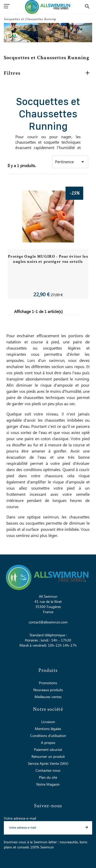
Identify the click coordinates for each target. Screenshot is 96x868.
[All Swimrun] (48, 7)
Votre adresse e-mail (20, 819)
